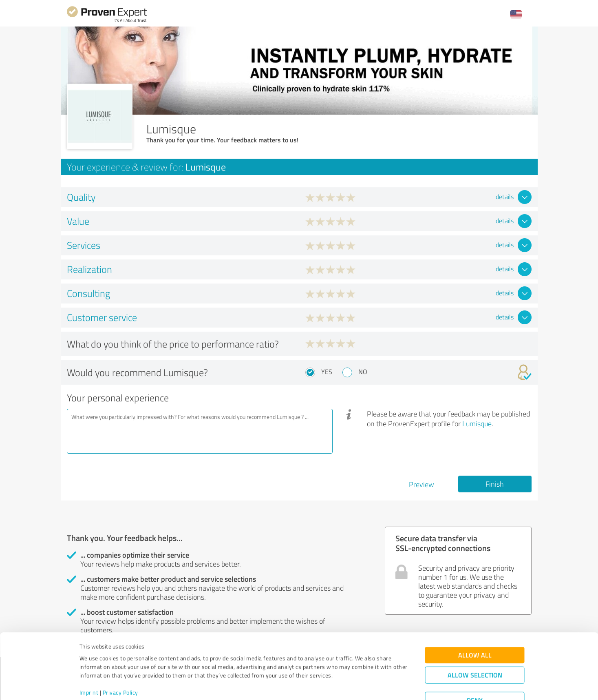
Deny (475, 670)
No (363, 372)
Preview (421, 484)
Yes (327, 372)
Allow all (475, 624)
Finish (495, 484)
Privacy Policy (120, 662)
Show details (350, 685)
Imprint (89, 662)
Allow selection (475, 644)
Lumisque (477, 423)
